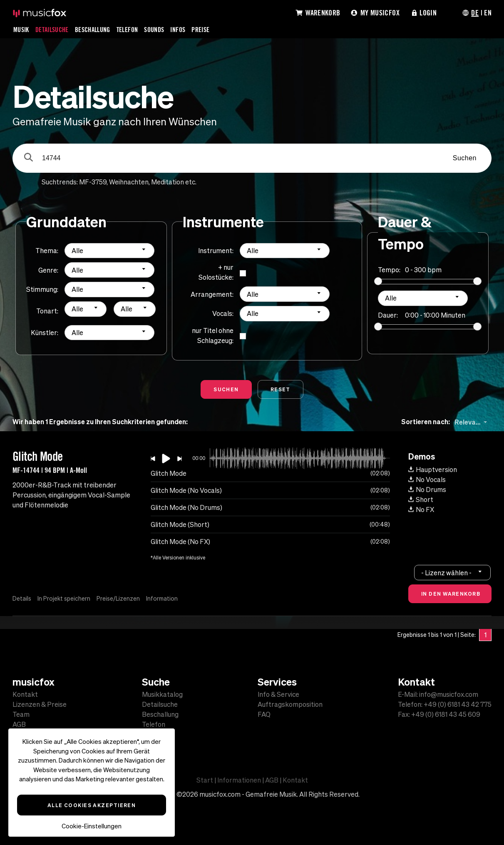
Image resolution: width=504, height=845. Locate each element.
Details (22, 599)
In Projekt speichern (64, 599)
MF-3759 (93, 182)
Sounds (154, 30)
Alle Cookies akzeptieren (92, 805)
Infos (178, 30)
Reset (281, 389)
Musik (21, 30)
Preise (200, 30)
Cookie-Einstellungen (92, 826)
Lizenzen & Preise (40, 704)
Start (205, 780)
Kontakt (25, 694)
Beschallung (93, 30)
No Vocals (427, 480)
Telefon (127, 30)
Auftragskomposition (290, 704)
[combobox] (109, 251)
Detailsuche (52, 30)
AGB (19, 724)
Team (21, 714)
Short (421, 500)
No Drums (427, 490)
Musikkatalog (162, 694)
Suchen (465, 158)
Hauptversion (433, 470)
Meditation (168, 182)
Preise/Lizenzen (118, 599)
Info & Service (278, 694)
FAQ (264, 714)
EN (488, 12)
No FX (421, 509)
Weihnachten (129, 182)
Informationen (239, 780)
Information (162, 599)
